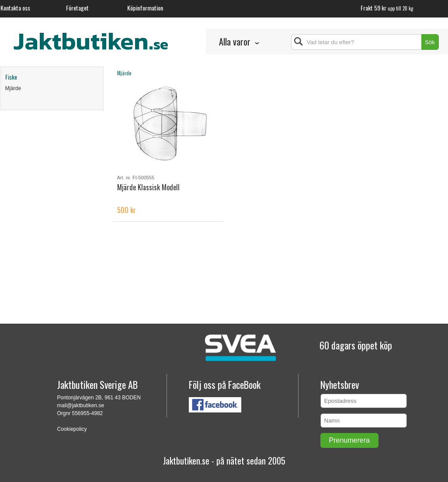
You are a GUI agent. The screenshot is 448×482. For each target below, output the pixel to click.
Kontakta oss (15, 8)
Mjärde (13, 88)
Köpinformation (145, 8)
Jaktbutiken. (91, 41)
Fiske (11, 77)
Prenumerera (349, 440)
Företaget (77, 8)
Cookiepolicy (72, 429)
